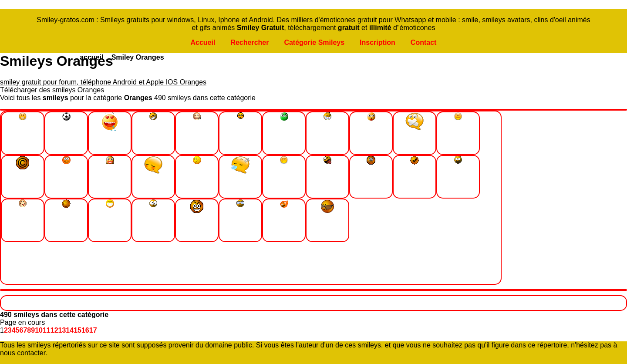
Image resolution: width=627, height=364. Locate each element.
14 (70, 330)
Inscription (378, 42)
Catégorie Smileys (314, 42)
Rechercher (249, 42)
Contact (424, 42)
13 (62, 330)
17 (93, 330)
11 (47, 330)
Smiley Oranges (138, 57)
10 (39, 330)
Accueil (203, 42)
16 (85, 330)
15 (78, 330)
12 (54, 330)
